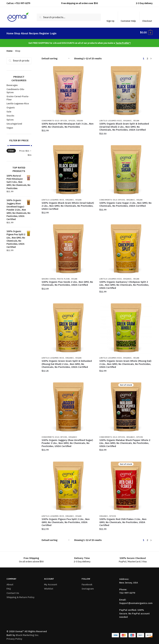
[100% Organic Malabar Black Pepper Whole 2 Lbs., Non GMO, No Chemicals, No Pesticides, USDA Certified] (126, 405)
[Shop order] (57, 57)
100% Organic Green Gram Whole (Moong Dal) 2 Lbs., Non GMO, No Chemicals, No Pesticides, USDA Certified (125, 362)
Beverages (12, 83)
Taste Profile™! (123, 41)
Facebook (87, 583)
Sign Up (110, 21)
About (10, 583)
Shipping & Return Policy (20, 595)
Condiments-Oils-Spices (54, 119)
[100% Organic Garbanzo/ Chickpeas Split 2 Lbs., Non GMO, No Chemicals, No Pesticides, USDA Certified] (126, 247)
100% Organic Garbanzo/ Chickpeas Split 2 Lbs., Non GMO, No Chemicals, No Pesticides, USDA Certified (124, 283)
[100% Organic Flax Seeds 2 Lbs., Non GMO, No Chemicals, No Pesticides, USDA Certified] (68, 247)
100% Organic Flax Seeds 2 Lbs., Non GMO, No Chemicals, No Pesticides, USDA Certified (67, 282)
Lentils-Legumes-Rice (111, 119)
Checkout (147, 21)
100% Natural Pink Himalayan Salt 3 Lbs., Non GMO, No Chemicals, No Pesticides (68, 123)
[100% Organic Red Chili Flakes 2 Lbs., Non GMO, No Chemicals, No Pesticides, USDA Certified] (126, 485)
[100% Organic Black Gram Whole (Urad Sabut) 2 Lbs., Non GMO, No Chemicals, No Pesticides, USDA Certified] (68, 168)
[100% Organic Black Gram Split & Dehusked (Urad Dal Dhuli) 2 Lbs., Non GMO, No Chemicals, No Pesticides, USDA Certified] (126, 89)
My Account (51, 583)
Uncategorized (14, 122)
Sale (9, 110)
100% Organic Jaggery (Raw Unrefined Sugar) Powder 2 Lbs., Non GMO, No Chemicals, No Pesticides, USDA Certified (67, 441)
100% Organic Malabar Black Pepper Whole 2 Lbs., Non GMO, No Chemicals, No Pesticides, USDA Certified (125, 441)
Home (9, 49)
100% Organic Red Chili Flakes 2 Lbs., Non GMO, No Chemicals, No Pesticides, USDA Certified (123, 520)
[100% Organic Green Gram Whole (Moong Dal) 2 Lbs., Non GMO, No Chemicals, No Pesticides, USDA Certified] (126, 326)
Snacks (10, 114)
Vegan (80, 119)
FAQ (9, 587)
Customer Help (128, 21)
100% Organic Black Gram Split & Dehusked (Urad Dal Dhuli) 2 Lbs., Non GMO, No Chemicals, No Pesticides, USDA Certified (124, 125)
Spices (72, 119)
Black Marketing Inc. (27, 633)
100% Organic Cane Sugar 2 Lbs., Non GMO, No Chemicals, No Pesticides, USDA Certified (125, 203)
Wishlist (49, 587)
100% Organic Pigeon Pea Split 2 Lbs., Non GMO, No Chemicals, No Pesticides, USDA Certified (66, 520)
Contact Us (13, 591)
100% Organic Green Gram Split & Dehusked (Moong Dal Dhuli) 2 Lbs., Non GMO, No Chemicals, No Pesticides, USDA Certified (67, 362)
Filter (11, 149)
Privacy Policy (14, 637)
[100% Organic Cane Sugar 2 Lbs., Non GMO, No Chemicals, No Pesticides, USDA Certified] (126, 168)
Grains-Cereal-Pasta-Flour (56, 277)
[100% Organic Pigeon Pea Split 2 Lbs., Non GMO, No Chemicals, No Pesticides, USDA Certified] (68, 485)
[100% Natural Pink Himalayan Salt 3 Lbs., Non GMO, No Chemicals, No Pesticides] (68, 89)
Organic (127, 119)
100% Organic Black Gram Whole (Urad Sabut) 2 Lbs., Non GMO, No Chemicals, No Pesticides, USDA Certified (68, 204)
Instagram (88, 587)
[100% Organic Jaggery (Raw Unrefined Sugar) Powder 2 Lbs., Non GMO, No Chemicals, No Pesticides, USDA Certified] (68, 405)
